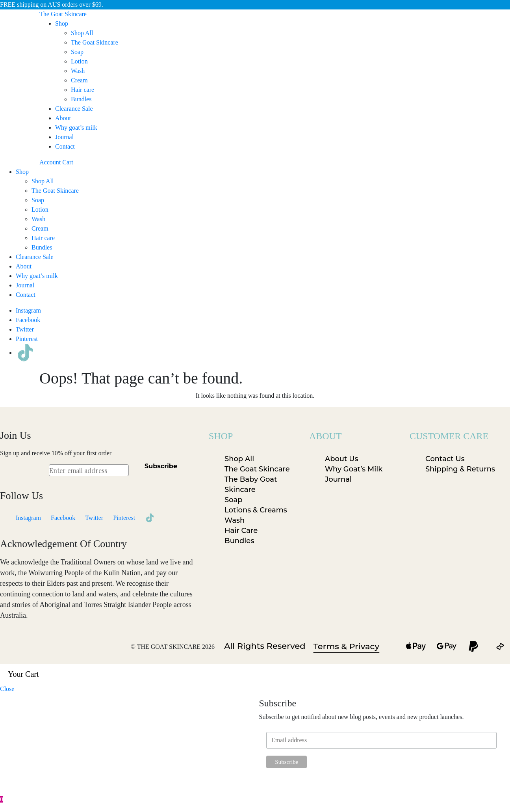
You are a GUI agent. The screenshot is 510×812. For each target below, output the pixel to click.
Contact (65, 146)
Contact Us (445, 459)
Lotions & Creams (256, 510)
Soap (77, 52)
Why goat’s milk (76, 128)
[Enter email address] (89, 470)
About (63, 118)
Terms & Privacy (347, 646)
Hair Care (241, 531)
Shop (62, 23)
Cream (79, 80)
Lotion (79, 61)
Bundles (81, 99)
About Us (342, 459)
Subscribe (161, 466)
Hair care (83, 90)
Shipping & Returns (460, 469)
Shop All (82, 33)
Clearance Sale (74, 109)
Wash (78, 71)
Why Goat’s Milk (354, 469)
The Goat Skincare (95, 42)
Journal (64, 137)
